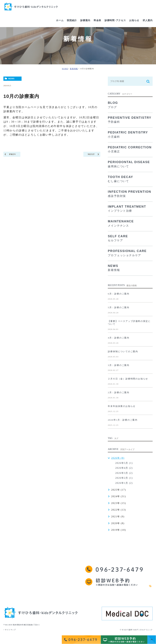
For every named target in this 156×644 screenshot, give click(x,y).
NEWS (11, 79)
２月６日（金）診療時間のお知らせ (128, 379)
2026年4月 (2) (124, 468)
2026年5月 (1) (124, 463)
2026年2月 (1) (124, 478)
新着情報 (74, 69)
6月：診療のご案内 (119, 294)
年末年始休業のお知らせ (122, 406)
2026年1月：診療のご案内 (123, 420)
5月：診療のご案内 (119, 307)
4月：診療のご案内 (119, 338)
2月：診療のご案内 (119, 392)
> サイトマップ (10, 630)
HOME (65, 69)
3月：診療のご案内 (119, 365)
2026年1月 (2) (124, 483)
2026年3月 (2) (124, 473)
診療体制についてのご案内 (123, 351)
